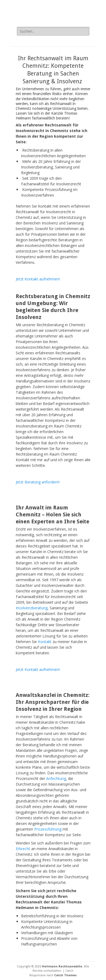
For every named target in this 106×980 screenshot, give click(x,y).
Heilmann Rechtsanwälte (62, 966)
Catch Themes (65, 975)
